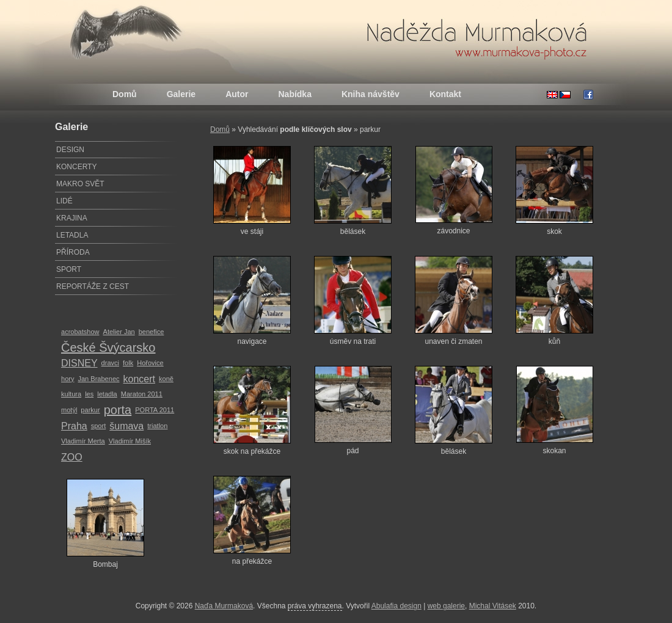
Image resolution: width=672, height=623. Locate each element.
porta (118, 410)
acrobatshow (80, 332)
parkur (90, 410)
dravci (110, 363)
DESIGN (70, 150)
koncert (139, 379)
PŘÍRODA (73, 252)
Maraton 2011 (142, 394)
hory (68, 379)
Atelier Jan (119, 332)
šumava (126, 426)
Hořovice (150, 363)
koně (166, 379)
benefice (152, 332)
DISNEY (79, 363)
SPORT (69, 269)
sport (99, 426)
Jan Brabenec (98, 379)
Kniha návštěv (371, 94)
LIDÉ (64, 201)
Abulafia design (396, 606)
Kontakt (445, 94)
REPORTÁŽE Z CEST (93, 286)
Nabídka (294, 94)
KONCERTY (76, 167)
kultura (71, 394)
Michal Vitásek (493, 606)
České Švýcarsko (108, 348)
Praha (74, 426)
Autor (237, 94)
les (89, 394)
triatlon (157, 426)
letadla (107, 394)
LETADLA (72, 235)
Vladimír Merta (83, 441)
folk (128, 363)
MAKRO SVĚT (80, 184)
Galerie (181, 94)
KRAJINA (72, 218)
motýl (69, 410)
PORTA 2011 (155, 410)
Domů (125, 94)
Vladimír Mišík (130, 441)
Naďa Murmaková (224, 606)
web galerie (446, 606)
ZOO (72, 457)
